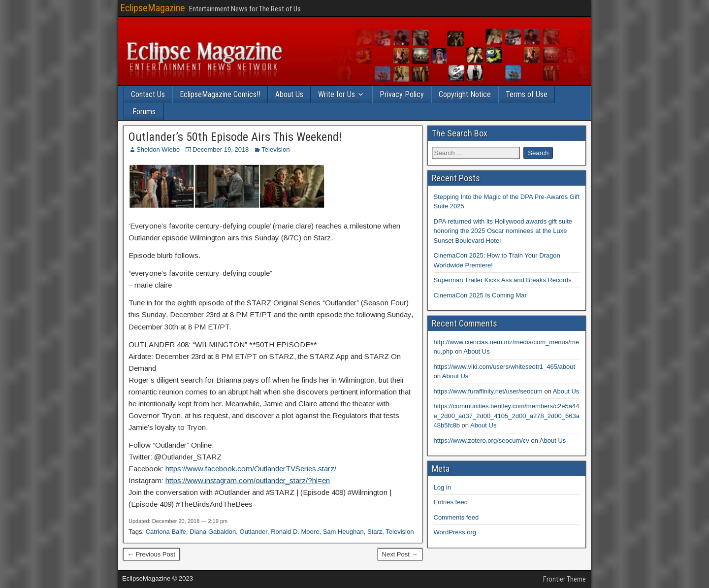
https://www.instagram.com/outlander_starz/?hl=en (248, 480)
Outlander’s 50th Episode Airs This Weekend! (235, 137)
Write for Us (337, 94)
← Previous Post (151, 554)
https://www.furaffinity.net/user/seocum (488, 391)
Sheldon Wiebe (158, 149)
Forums (144, 112)
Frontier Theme (564, 579)
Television (275, 149)
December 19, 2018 (221, 149)
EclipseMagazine (153, 8)
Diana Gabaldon (213, 532)
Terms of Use (527, 94)
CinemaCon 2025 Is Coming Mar (480, 295)
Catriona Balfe (166, 532)
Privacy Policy (402, 94)
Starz (375, 532)
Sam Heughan (343, 532)
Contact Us (148, 94)
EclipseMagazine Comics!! (220, 94)
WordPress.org (455, 532)
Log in (442, 487)
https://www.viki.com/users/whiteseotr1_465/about (505, 367)
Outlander (254, 532)
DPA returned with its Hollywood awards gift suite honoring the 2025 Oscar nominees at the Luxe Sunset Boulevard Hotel (503, 231)
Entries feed (451, 502)
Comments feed (456, 517)
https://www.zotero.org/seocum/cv (482, 441)
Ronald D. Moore (295, 532)
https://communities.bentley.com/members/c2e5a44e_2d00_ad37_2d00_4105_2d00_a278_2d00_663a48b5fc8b (507, 416)
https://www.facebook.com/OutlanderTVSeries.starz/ (251, 469)
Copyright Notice (465, 94)
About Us (289, 94)
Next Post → (400, 554)
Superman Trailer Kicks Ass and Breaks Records (503, 280)
